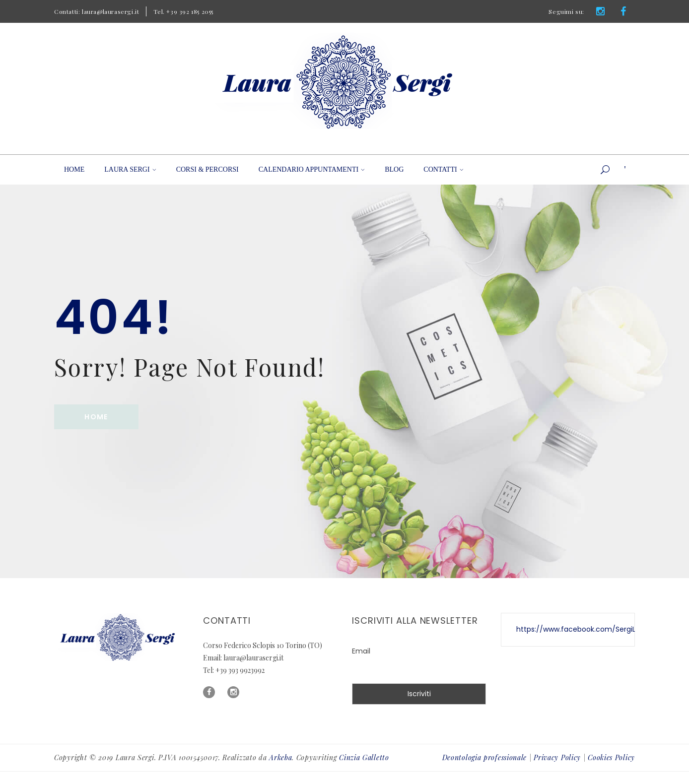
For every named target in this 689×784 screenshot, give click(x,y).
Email (361, 651)
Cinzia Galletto (364, 757)
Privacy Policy (557, 757)
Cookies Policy (611, 757)
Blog (394, 169)
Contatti (443, 169)
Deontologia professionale (485, 757)
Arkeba (280, 757)
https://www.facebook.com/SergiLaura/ (586, 629)
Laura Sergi (130, 169)
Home (74, 169)
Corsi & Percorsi (207, 169)
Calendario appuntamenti (312, 169)
